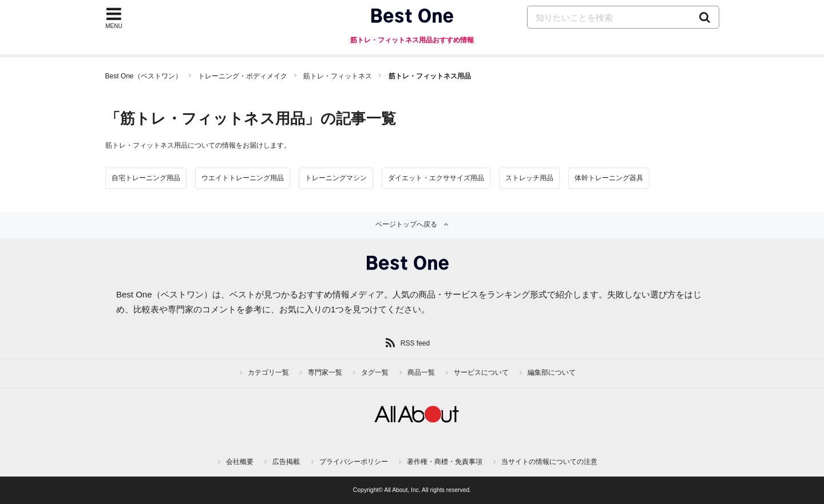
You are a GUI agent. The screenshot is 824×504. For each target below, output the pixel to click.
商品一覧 (421, 372)
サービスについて (481, 372)
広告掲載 (286, 462)
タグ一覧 (375, 372)
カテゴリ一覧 (268, 372)
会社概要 (240, 462)
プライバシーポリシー (354, 462)
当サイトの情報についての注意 (549, 462)
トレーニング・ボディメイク (243, 76)
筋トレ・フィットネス (338, 76)
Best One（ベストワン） (144, 76)
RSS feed (415, 343)
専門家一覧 (325, 372)
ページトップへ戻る (406, 224)
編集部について (552, 372)
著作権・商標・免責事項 (445, 462)
